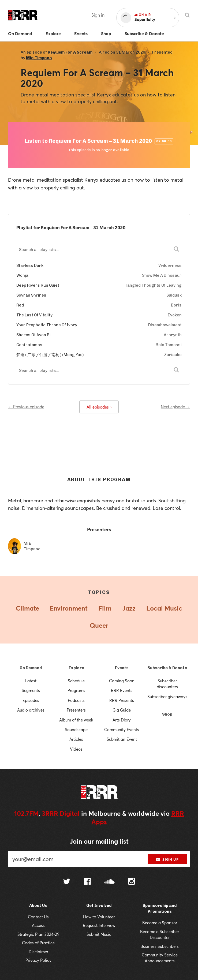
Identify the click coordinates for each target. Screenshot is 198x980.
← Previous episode (26, 407)
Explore (76, 668)
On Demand (31, 668)
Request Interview (99, 925)
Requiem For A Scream (70, 52)
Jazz (129, 608)
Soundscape (76, 730)
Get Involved (99, 906)
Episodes (31, 700)
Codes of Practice (38, 943)
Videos (76, 749)
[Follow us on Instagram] (132, 882)
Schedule (76, 681)
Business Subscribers (160, 946)
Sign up (167, 859)
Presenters (76, 710)
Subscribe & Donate (167, 668)
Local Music (164, 608)
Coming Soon (122, 681)
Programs (76, 690)
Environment (69, 608)
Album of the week (76, 720)
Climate (27, 608)
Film (105, 608)
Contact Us (38, 917)
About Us (38, 906)
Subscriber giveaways (167, 697)
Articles (76, 739)
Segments (31, 690)
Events (122, 668)
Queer (99, 625)
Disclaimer (38, 952)
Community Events (122, 730)
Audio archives (31, 710)
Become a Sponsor (160, 923)
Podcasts (76, 700)
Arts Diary (122, 720)
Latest (31, 681)
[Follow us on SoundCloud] (109, 882)
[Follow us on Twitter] (67, 882)
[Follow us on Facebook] (87, 882)
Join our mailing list (99, 841)
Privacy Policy (38, 960)
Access (38, 925)
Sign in (98, 15)
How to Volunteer (99, 917)
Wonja (22, 275)
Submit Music (99, 934)
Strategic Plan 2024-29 (38, 934)
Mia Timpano (39, 58)
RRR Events (122, 690)
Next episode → (175, 407)
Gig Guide (122, 710)
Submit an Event (122, 739)
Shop (167, 714)
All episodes (99, 407)
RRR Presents (122, 700)
